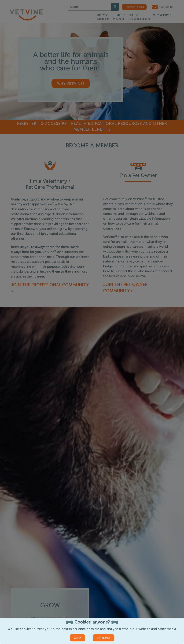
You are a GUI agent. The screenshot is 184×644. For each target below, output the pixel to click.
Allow (77, 638)
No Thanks (104, 638)
